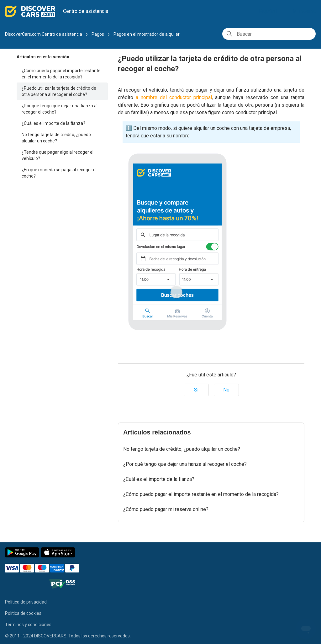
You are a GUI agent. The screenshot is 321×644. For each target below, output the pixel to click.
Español (270, 11)
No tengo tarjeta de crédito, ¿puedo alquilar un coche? (56, 138)
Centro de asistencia (86, 11)
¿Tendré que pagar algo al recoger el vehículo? (58, 155)
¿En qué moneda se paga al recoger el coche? (59, 173)
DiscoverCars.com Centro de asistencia (44, 34)
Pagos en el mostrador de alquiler (147, 34)
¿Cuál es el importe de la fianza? (53, 123)
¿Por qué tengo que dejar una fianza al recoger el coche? (60, 109)
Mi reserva (304, 11)
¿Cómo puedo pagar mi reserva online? (166, 509)
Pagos (98, 34)
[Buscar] (269, 34)
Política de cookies (23, 613)
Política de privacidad (26, 602)
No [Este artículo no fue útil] (226, 390)
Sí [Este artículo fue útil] (196, 390)
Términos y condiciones (28, 625)
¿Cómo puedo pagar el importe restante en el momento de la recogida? (61, 74)
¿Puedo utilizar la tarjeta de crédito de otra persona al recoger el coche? (59, 91)
